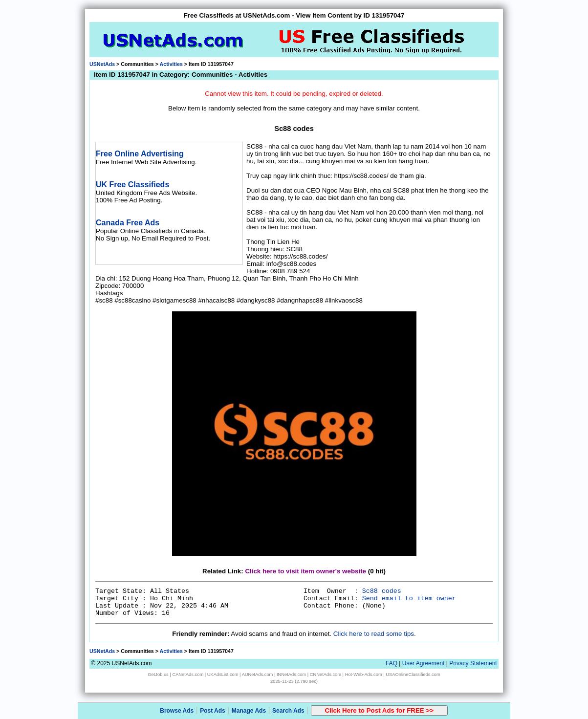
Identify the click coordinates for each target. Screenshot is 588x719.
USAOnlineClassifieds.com (413, 675)
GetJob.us (158, 675)
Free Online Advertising (140, 154)
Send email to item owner (409, 599)
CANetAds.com (188, 675)
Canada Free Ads (128, 223)
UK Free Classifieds (132, 185)
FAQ (392, 663)
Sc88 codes (382, 591)
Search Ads (288, 711)
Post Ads (213, 711)
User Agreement (424, 663)
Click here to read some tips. (375, 634)
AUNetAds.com (258, 675)
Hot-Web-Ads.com (364, 675)
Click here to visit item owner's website (305, 571)
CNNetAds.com (326, 675)
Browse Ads (177, 711)
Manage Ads (249, 711)
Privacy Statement (473, 663)
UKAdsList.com (223, 675)
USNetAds (102, 64)
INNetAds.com (291, 675)
